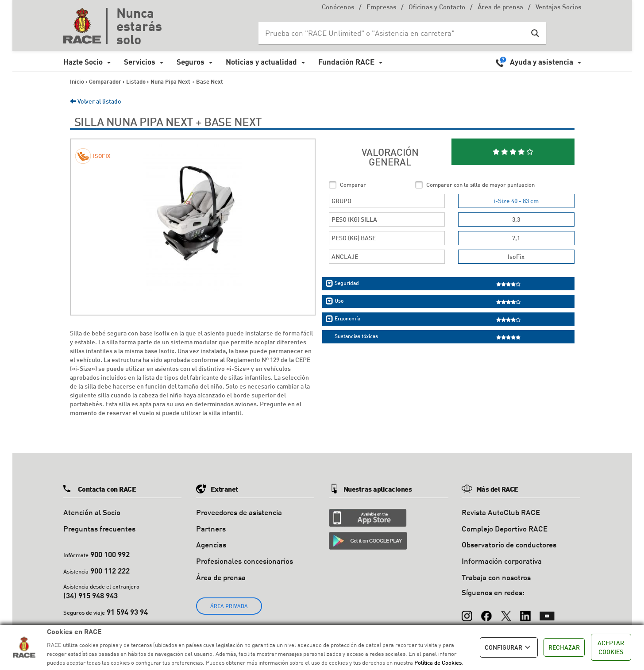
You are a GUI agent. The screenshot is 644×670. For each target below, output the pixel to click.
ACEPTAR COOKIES (611, 647)
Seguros (191, 62)
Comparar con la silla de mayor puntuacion (480, 185)
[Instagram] (467, 612)
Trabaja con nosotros (496, 577)
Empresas (381, 8)
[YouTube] (547, 612)
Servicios (140, 62)
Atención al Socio (92, 512)
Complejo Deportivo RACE (505, 529)
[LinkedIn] (525, 612)
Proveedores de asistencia (239, 512)
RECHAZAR (564, 647)
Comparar (353, 185)
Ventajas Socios (558, 8)
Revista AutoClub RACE (501, 512)
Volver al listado (96, 101)
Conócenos (338, 8)
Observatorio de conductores (509, 545)
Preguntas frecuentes (99, 529)
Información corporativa (502, 561)
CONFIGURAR (509, 647)
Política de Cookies (438, 662)
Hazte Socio (83, 62)
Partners (211, 529)
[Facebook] (486, 612)
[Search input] (393, 33)
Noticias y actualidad (261, 62)
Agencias (211, 545)
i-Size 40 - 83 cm (516, 201)
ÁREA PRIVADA (229, 606)
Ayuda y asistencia (542, 62)
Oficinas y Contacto (437, 8)
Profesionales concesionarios (245, 561)
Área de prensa (500, 8)
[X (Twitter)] (506, 612)
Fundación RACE (346, 62)
